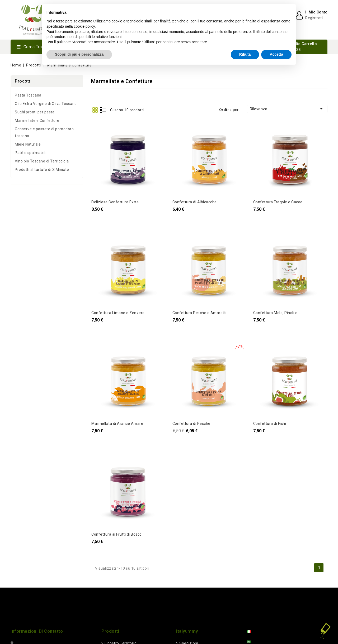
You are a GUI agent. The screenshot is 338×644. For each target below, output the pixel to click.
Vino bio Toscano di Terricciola (42, 161)
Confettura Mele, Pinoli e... (277, 313)
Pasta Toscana (28, 95)
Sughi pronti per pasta (35, 112)
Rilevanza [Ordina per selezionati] (287, 109)
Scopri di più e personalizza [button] (79, 54)
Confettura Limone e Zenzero (118, 313)
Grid (95, 110)
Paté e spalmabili (30, 153)
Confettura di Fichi (270, 424)
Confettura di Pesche (191, 424)
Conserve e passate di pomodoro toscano (44, 132)
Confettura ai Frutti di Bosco (117, 534)
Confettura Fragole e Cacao (278, 202)
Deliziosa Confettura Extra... (116, 202)
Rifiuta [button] (245, 54)
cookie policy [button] (84, 26)
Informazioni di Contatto (37, 631)
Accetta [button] (276, 54)
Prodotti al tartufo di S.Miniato (42, 170)
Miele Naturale (28, 144)
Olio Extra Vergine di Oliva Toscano (46, 104)
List (103, 110)
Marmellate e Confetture (37, 121)
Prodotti (23, 81)
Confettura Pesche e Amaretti (199, 313)
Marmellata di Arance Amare (117, 424)
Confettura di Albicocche (195, 202)
